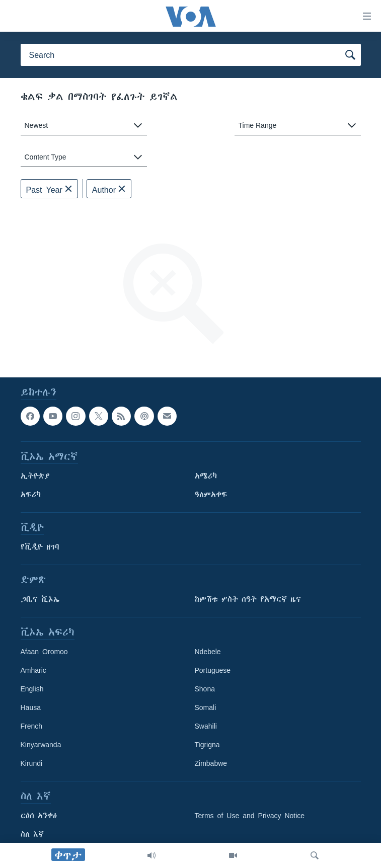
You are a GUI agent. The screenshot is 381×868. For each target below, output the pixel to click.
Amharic (33, 670)
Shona (205, 689)
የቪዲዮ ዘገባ (40, 547)
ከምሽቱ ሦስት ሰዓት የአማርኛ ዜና (248, 599)
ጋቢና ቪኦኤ (40, 599)
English (32, 689)
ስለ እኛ (32, 834)
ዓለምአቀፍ (211, 495)
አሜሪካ (206, 476)
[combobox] (84, 126)
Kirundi (32, 763)
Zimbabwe (211, 763)
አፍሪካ (31, 495)
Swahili (206, 726)
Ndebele (208, 652)
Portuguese (213, 670)
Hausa (31, 707)
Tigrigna (207, 745)
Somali (206, 707)
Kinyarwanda (41, 745)
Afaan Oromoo (44, 652)
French (32, 726)
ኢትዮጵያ (35, 476)
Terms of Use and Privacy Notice (250, 816)
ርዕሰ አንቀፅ (39, 816)
